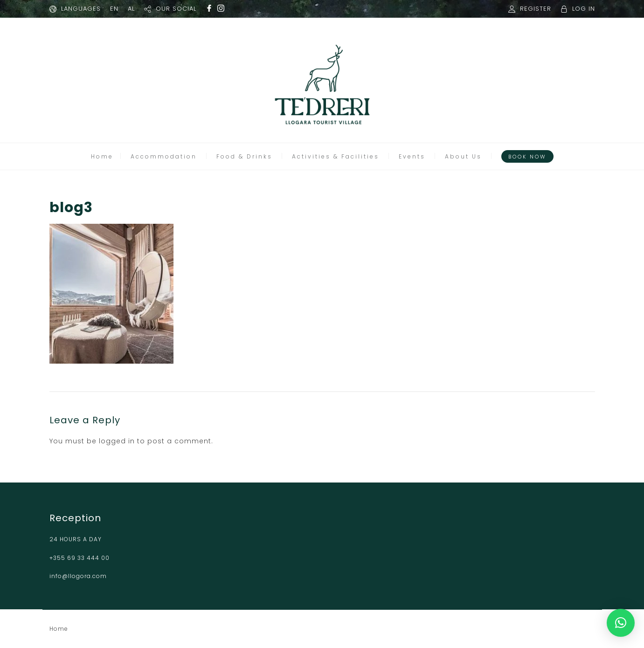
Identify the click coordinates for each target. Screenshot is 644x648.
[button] (621, 623)
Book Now (527, 157)
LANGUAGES (81, 9)
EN (114, 9)
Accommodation (164, 156)
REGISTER (536, 9)
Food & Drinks (244, 156)
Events (412, 156)
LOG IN (584, 9)
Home (102, 156)
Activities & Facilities (336, 156)
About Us (463, 156)
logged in (117, 441)
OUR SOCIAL (176, 9)
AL (131, 9)
